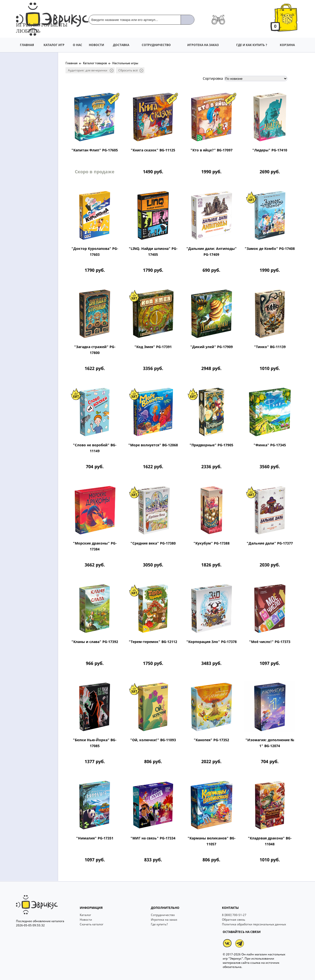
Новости (86, 941)
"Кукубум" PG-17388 (212, 543)
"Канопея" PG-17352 (211, 740)
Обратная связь (234, 941)
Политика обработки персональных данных (254, 946)
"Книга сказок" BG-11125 (153, 150)
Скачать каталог (92, 946)
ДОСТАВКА (121, 45)
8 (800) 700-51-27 (234, 937)
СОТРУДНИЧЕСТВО (156, 45)
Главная (71, 63)
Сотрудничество (163, 937)
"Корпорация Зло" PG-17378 (212, 642)
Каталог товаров (95, 63)
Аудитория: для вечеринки (91, 70)
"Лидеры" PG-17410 (270, 150)
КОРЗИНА (287, 45)
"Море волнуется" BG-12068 (153, 445)
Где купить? (159, 946)
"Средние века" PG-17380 (153, 543)
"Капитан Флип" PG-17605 (95, 150)
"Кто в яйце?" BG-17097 (212, 150)
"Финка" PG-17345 (270, 445)
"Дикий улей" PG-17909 (212, 347)
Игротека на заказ (164, 941)
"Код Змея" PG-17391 (153, 347)
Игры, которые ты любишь (42, 28)
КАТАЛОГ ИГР (54, 45)
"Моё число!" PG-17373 (270, 642)
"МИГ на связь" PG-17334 (153, 838)
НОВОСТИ (96, 45)
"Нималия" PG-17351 (95, 838)
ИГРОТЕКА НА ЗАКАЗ (203, 45)
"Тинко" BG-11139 (270, 347)
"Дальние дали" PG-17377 (270, 543)
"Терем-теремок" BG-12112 (153, 642)
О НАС (78, 45)
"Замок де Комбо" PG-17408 (270, 249)
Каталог (85, 937)
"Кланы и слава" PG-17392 (95, 642)
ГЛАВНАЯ (27, 45)
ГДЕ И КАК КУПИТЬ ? (252, 45)
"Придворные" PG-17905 (211, 445)
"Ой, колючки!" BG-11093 (153, 740)
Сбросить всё (131, 70)
